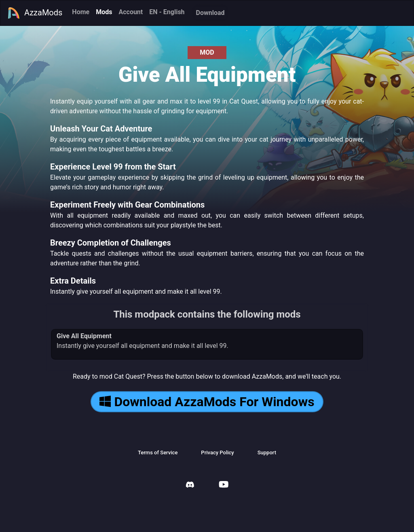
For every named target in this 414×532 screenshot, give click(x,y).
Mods (104, 12)
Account (131, 12)
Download (210, 13)
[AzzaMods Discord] (190, 486)
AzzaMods (35, 13)
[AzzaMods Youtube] (224, 485)
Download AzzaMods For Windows (207, 402)
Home (81, 12)
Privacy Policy (217, 453)
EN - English (167, 12)
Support (267, 453)
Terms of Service (158, 453)
